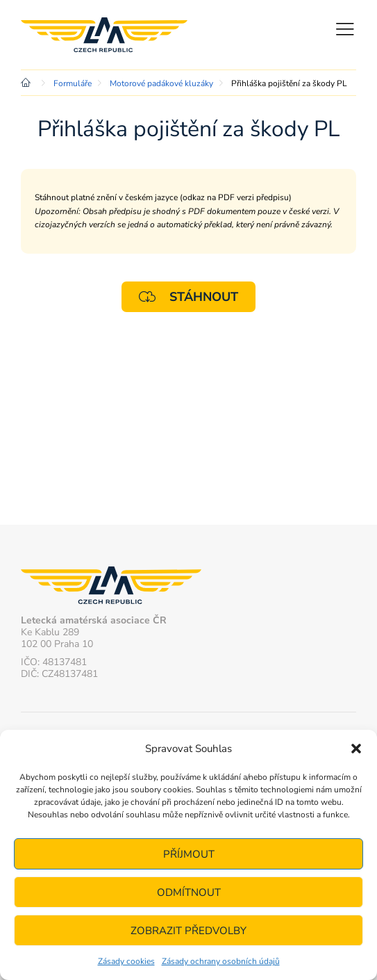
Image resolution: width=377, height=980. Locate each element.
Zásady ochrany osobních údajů (221, 961)
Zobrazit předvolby (188, 931)
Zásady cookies (126, 961)
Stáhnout (188, 296)
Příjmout (189, 854)
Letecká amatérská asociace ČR (104, 35)
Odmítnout (189, 892)
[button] (356, 749)
